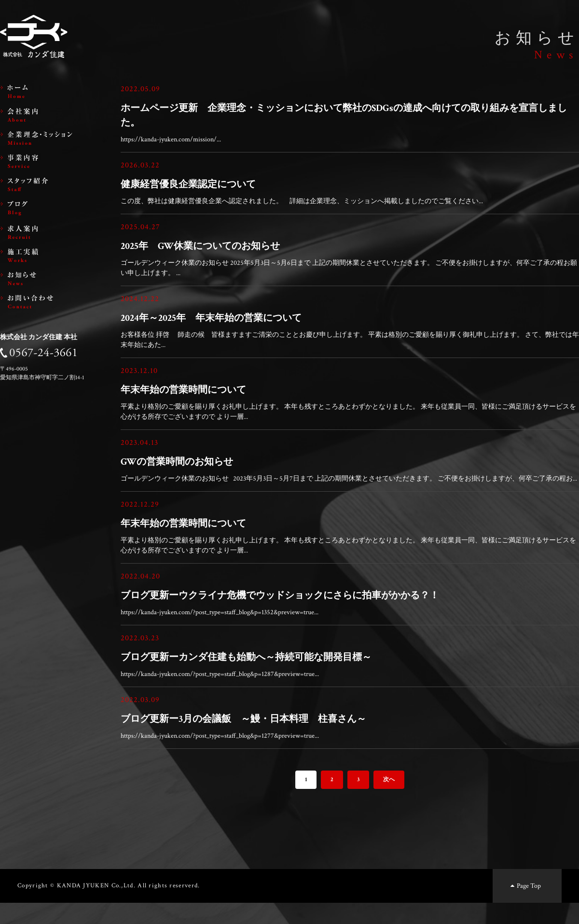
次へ (389, 801)
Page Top (525, 907)
